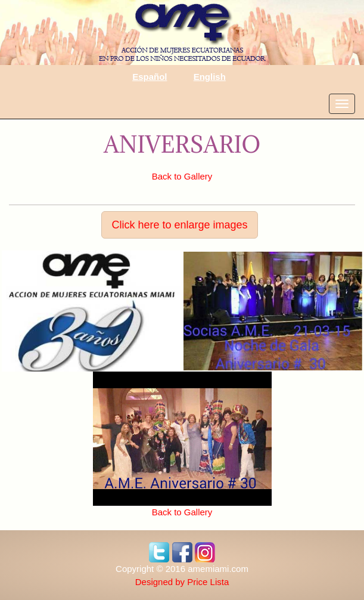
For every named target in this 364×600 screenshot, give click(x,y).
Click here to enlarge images (179, 225)
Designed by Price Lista (182, 582)
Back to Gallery (182, 176)
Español (150, 77)
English (210, 77)
